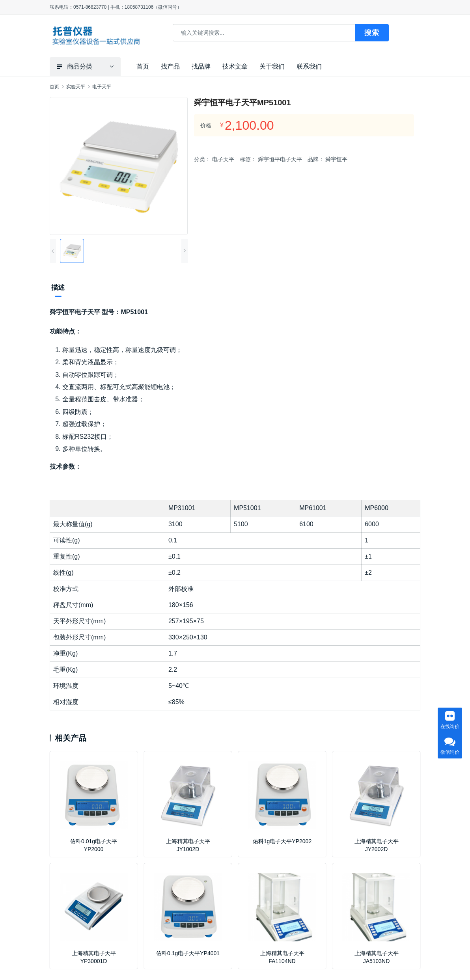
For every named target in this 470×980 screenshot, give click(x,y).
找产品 (170, 66)
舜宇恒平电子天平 (280, 159)
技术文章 (235, 66)
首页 (143, 66)
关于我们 (272, 66)
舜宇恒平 (336, 159)
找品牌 (201, 66)
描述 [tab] (58, 288)
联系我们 (309, 66)
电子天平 (223, 159)
